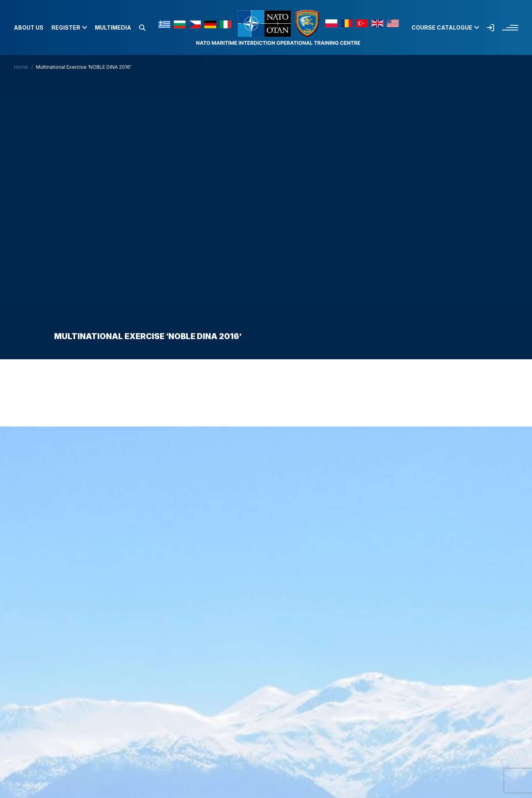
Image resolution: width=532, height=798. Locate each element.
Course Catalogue (445, 28)
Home (21, 67)
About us (29, 28)
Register (69, 28)
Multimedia (113, 28)
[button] (142, 28)
